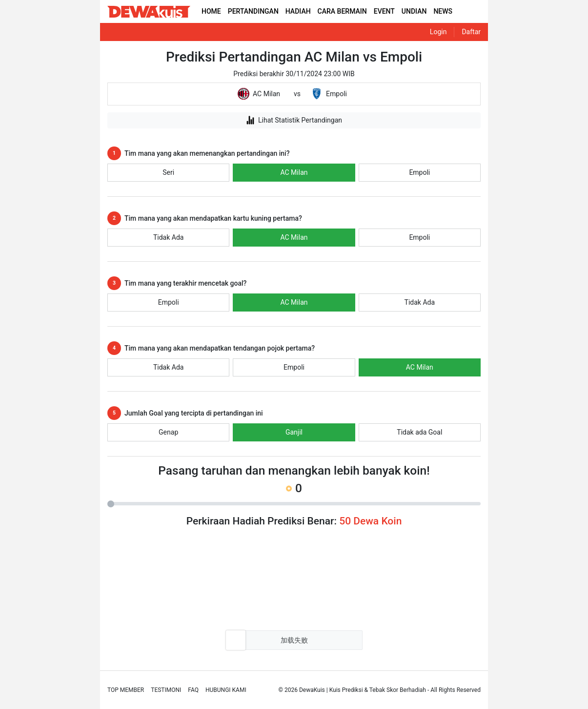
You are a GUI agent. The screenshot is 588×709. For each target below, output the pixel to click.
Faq (193, 690)
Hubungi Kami (226, 690)
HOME (211, 11)
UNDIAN (414, 11)
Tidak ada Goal (419, 432)
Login (438, 32)
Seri (168, 172)
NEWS (443, 11)
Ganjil (294, 432)
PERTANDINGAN (253, 11)
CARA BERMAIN (342, 11)
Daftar (471, 32)
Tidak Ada (168, 237)
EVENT (384, 11)
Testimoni (166, 690)
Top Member (126, 690)
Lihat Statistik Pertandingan (294, 120)
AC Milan (294, 172)
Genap (168, 432)
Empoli (419, 172)
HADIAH (298, 11)
